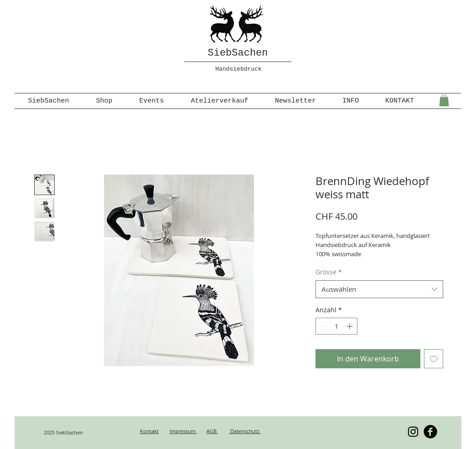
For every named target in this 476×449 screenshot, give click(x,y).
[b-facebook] (430, 432)
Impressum (183, 431)
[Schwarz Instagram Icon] (413, 432)
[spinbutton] (336, 326)
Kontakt (149, 431)
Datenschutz (245, 431)
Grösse (329, 272)
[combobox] (379, 289)
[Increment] (350, 326)
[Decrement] (323, 326)
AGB (212, 431)
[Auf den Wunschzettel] (434, 359)
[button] (444, 100)
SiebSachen (238, 53)
